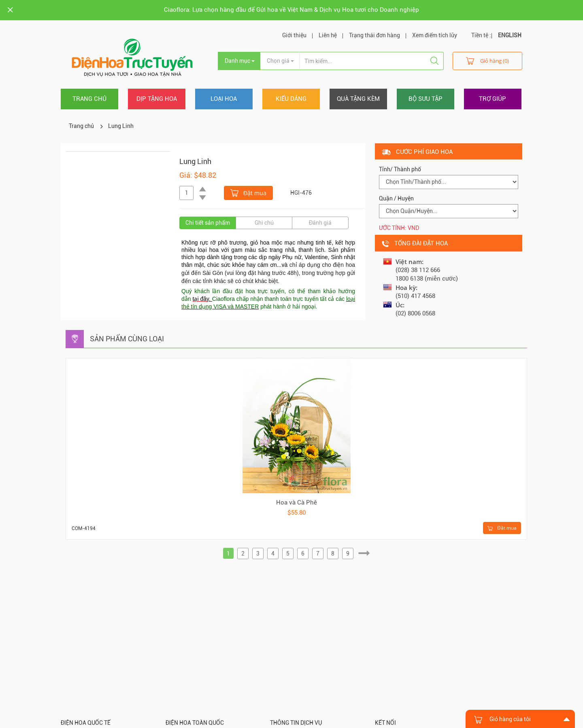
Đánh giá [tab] (320, 223)
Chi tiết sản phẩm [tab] (208, 223)
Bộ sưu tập (426, 99)
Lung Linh (121, 126)
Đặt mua (248, 192)
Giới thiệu (294, 35)
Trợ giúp (493, 99)
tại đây (201, 299)
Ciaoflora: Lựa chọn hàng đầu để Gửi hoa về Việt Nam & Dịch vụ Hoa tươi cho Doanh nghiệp (291, 10)
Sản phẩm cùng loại (127, 339)
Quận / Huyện (396, 198)
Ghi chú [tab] (264, 223)
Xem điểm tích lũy (435, 35)
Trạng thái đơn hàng (374, 35)
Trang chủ (89, 99)
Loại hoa (224, 99)
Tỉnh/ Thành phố (400, 169)
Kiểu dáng (291, 99)
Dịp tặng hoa (157, 99)
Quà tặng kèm (358, 99)
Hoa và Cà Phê (297, 502)
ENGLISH (510, 35)
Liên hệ (328, 35)
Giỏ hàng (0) (487, 61)
